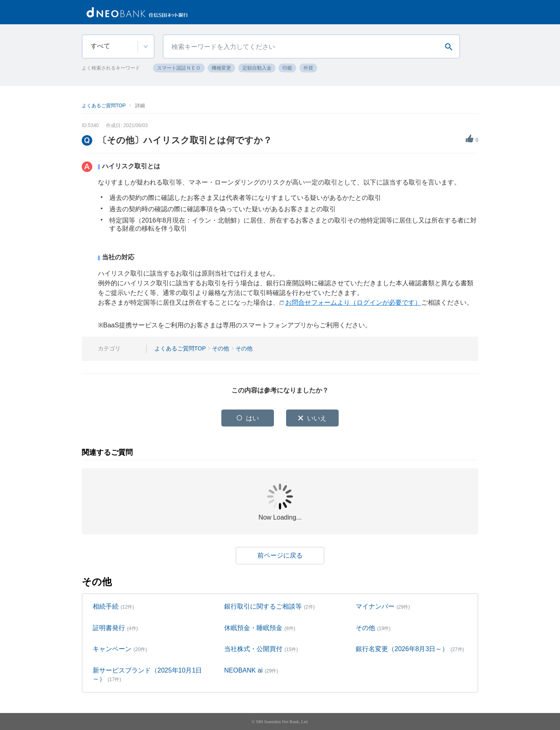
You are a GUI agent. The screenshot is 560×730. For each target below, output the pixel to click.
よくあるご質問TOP (104, 106)
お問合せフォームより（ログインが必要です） (353, 302)
